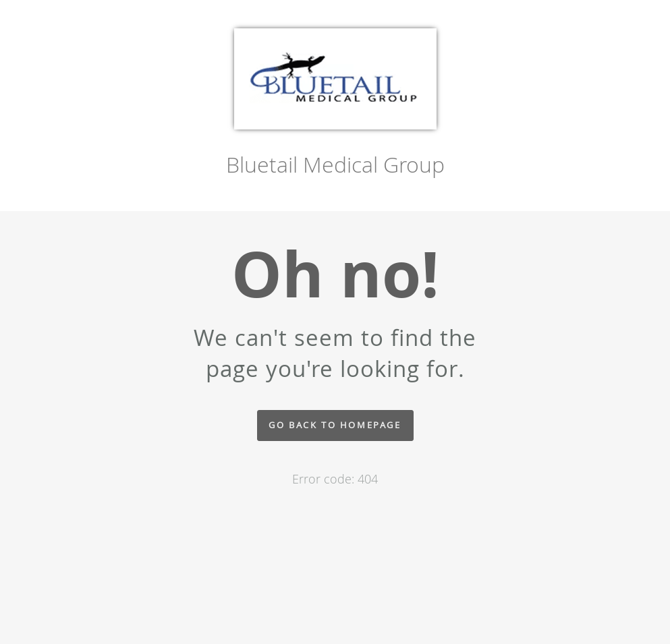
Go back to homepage (335, 425)
